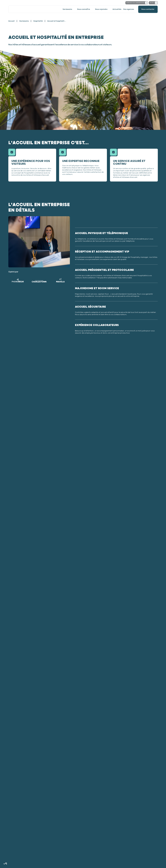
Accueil (11, 21)
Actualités (117, 9)
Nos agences (129, 9)
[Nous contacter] (148, 9)
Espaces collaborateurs (137, 3)
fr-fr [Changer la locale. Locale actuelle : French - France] (154, 3)
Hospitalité (38, 21)
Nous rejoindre (101, 9)
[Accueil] (19, 9)
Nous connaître (84, 9)
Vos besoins (67, 9)
